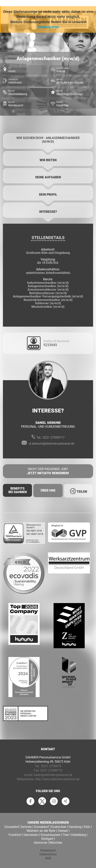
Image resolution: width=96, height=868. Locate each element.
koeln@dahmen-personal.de (53, 775)
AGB (48, 858)
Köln (87, 827)
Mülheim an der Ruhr (41, 831)
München (56, 843)
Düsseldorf (41, 827)
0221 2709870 (51, 766)
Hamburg (75, 827)
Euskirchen (59, 827)
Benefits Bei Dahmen (18, 490)
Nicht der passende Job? (48, 471)
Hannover (40, 843)
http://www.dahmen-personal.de (57, 779)
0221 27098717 (54, 438)
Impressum (48, 850)
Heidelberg (79, 835)
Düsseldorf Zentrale (18, 827)
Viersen (63, 831)
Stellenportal (48, 27)
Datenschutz (48, 854)
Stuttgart (47, 839)
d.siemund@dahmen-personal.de (52, 444)
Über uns (48, 490)
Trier (66, 835)
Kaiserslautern (51, 835)
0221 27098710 (51, 770)
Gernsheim (31, 835)
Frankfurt (15, 835)
